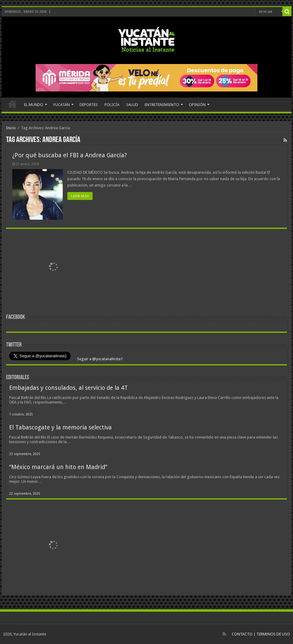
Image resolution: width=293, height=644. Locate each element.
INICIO (12, 104)
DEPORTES (89, 105)
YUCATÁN (61, 105)
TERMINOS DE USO (273, 634)
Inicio (11, 128)
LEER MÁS (80, 196)
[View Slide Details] (53, 268)
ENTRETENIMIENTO (162, 105)
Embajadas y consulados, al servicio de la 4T (69, 388)
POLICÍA (112, 105)
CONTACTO (242, 634)
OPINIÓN (197, 105)
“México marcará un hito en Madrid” (58, 467)
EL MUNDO (34, 105)
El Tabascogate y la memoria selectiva (60, 427)
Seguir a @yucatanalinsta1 (99, 359)
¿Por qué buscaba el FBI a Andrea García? (70, 155)
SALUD (132, 105)
